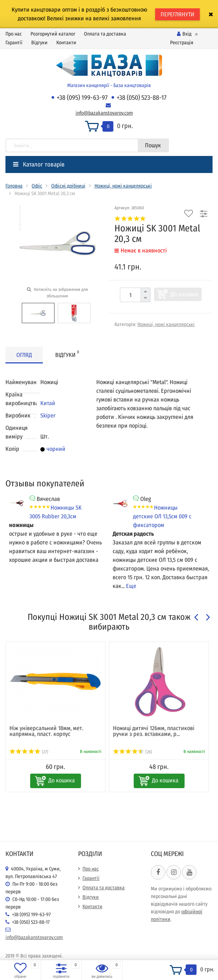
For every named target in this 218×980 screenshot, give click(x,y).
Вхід (184, 34)
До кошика (184, 294)
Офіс (37, 186)
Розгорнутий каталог (53, 34)
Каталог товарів (39, 164)
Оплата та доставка (105, 34)
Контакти (66, 43)
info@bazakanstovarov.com (104, 113)
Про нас (14, 34)
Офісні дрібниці (68, 186)
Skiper (48, 415)
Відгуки (39, 43)
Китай (48, 403)
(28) (133, 752)
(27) (29, 752)
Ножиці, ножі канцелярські (123, 186)
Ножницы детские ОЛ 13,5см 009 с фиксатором (162, 516)
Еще (131, 586)
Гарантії (14, 43)
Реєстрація (182, 43)
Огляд (24, 355)
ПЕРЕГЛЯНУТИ (177, 14)
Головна (14, 186)
